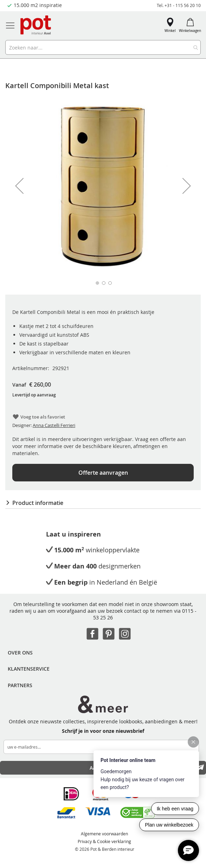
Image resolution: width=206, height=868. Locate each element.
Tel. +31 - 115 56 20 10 (179, 5)
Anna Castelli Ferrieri (54, 425)
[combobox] (103, 47)
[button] (19, 186)
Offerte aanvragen (103, 473)
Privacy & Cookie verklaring (104, 841)
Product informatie (38, 503)
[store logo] (36, 25)
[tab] (103, 503)
